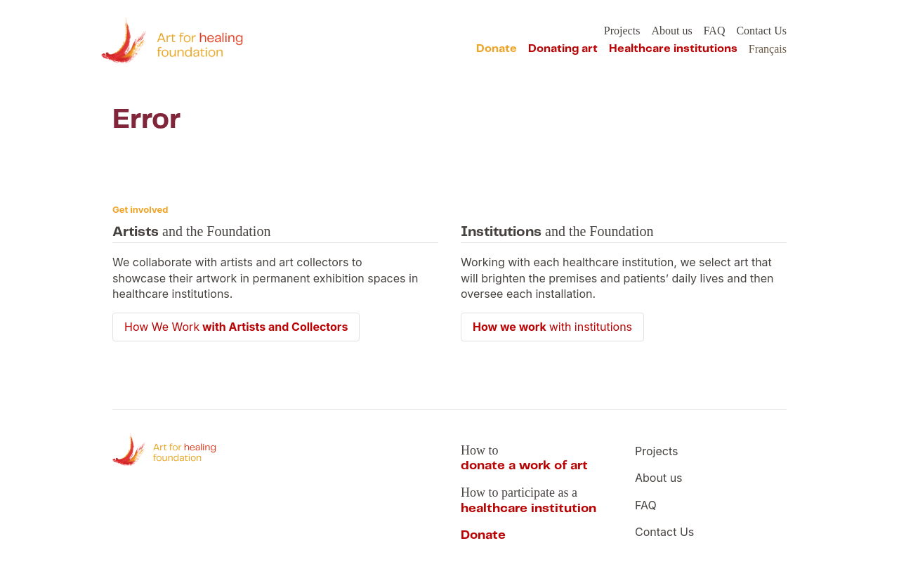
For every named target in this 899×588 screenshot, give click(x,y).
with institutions (552, 327)
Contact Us (761, 31)
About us (671, 31)
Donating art (563, 49)
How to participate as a (529, 501)
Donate (497, 49)
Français (768, 49)
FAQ (715, 31)
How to (524, 458)
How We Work (236, 327)
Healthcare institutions (673, 49)
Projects (622, 31)
